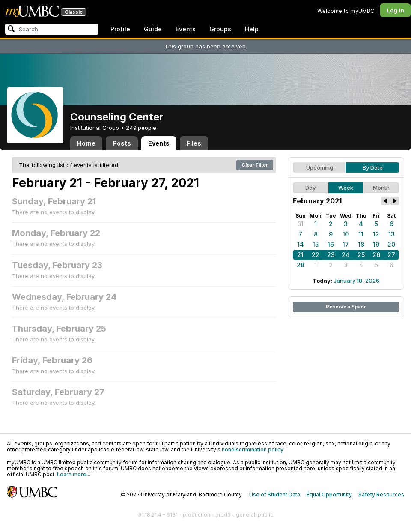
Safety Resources (381, 495)
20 (391, 244)
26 (376, 255)
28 (301, 265)
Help (252, 29)
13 (392, 234)
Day (310, 188)
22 (316, 255)
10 (346, 234)
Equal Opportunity (329, 495)
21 (300, 255)
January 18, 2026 (356, 281)
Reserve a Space (346, 307)
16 (331, 244)
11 (361, 234)
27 (391, 255)
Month (381, 188)
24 (346, 255)
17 (346, 244)
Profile (120, 29)
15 (316, 244)
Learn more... (74, 474)
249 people (141, 128)
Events (186, 29)
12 (376, 234)
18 (361, 244)
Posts (122, 143)
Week (346, 188)
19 (376, 244)
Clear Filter (255, 165)
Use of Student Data (275, 495)
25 (361, 255)
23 (331, 255)
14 (301, 244)
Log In (395, 10)
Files (194, 143)
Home (86, 143)
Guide (153, 29)
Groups (220, 29)
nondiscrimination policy (253, 450)
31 (300, 224)
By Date (373, 167)
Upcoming (320, 167)
